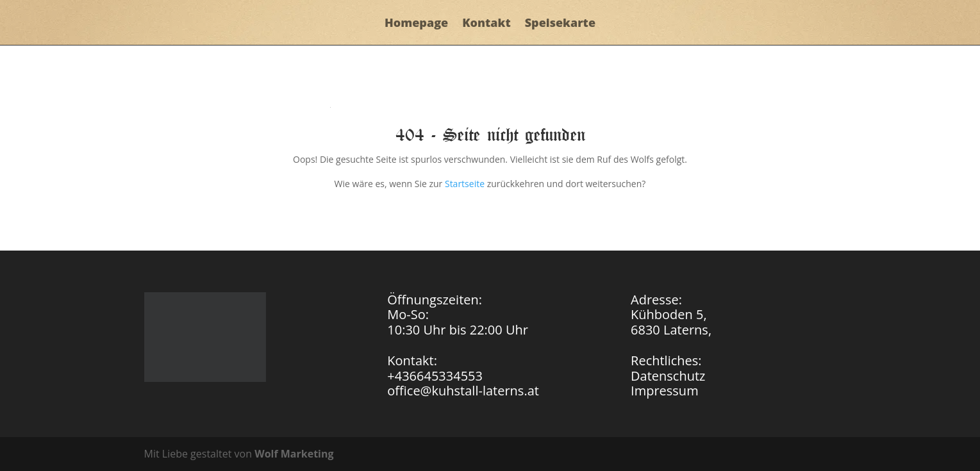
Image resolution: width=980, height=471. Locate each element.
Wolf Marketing (294, 454)
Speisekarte (560, 24)
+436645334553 (435, 376)
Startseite (465, 184)
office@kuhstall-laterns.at (463, 391)
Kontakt (486, 24)
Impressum (665, 391)
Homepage (416, 24)
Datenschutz (668, 376)
